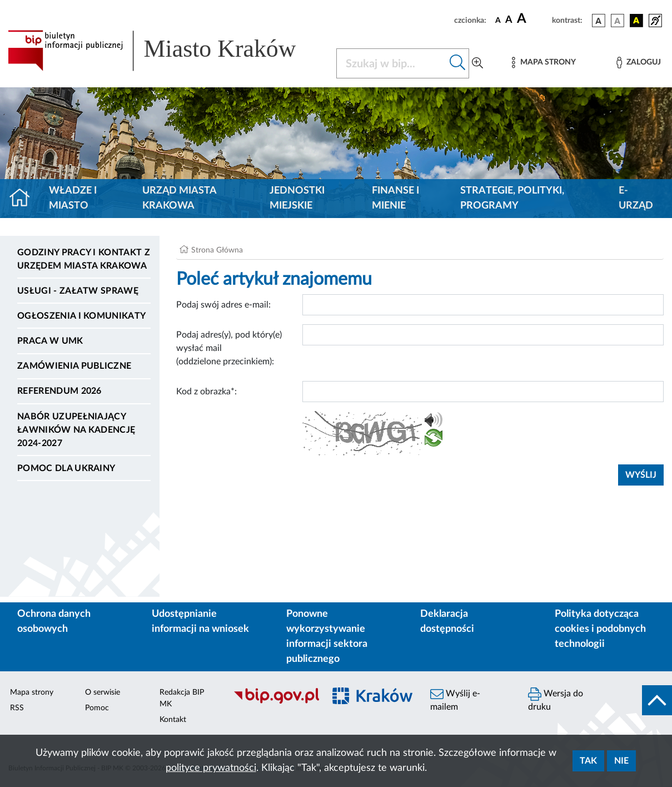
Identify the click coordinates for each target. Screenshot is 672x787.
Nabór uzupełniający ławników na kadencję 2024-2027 (76, 430)
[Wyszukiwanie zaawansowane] (477, 63)
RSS (17, 708)
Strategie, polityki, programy (512, 198)
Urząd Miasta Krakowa (179, 198)
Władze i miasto (73, 198)
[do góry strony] (657, 700)
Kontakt (173, 720)
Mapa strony (32, 692)
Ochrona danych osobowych (54, 622)
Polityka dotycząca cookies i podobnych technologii (600, 629)
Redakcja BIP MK (182, 698)
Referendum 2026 (59, 391)
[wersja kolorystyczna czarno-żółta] (636, 21)
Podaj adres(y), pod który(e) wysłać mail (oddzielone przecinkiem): (229, 348)
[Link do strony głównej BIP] (165, 51)
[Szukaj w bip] (458, 63)
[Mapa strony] (544, 63)
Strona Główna (217, 250)
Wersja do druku (556, 699)
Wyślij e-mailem (455, 699)
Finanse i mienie (395, 198)
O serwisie (103, 692)
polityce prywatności (211, 768)
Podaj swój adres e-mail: (223, 305)
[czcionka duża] (533, 19)
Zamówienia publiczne (74, 366)
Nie (621, 761)
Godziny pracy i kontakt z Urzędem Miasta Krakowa (84, 259)
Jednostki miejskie (297, 198)
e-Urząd (636, 198)
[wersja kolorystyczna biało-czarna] (618, 21)
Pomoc (97, 708)
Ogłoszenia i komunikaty (81, 316)
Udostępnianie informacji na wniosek (200, 622)
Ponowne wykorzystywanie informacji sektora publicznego (327, 637)
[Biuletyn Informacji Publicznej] (273, 702)
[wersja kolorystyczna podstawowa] (599, 21)
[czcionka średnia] (509, 20)
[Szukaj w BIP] (392, 63)
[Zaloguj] (639, 63)
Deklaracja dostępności (447, 622)
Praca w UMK (50, 341)
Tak (588, 761)
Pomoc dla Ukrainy (66, 468)
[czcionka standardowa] (498, 20)
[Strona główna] (24, 199)
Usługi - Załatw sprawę (78, 291)
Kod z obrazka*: (206, 392)
